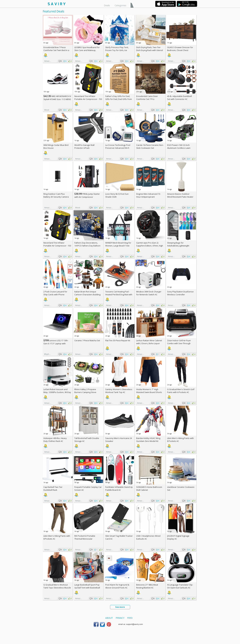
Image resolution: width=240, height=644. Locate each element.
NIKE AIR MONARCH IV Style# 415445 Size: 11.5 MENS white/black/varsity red (57, 99)
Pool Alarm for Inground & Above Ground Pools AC (117, 586)
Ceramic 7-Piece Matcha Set (87, 340)
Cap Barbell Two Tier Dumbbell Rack (53, 488)
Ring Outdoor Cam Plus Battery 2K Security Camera (56, 195)
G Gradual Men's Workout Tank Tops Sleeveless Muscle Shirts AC (57, 588)
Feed (130, 618)
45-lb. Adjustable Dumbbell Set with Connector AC (179, 98)
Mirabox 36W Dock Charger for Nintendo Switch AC (149, 293)
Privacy (120, 618)
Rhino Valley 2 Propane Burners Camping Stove (85, 391)
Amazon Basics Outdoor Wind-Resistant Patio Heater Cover (180, 197)
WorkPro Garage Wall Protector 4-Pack (84, 146)
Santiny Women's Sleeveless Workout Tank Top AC (119, 391)
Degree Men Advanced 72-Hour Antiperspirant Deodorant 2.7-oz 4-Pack (148, 197)
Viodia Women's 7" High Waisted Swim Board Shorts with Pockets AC (149, 392)
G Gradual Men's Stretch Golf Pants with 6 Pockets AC (181, 391)
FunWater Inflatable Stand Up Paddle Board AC (119, 488)
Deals (107, 5)
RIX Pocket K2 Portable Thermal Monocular (85, 537)
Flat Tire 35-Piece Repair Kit (118, 340)
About (109, 618)
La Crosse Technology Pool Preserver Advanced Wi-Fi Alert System (118, 148)
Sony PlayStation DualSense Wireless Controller (180, 293)
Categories (120, 5)
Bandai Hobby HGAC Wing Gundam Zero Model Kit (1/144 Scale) (148, 441)
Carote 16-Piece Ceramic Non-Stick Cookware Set (150, 146)
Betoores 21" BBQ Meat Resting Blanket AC (147, 586)
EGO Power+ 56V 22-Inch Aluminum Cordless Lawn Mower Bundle (179, 148)
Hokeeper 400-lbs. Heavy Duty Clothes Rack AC (55, 440)
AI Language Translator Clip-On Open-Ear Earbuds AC (180, 586)
